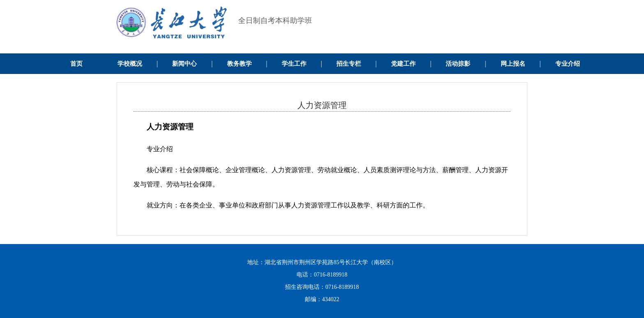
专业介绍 (568, 64)
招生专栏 (349, 64)
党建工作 (403, 64)
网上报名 (513, 64)
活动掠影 (458, 64)
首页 (76, 64)
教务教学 (239, 64)
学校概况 (130, 64)
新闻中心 (184, 64)
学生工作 (294, 64)
